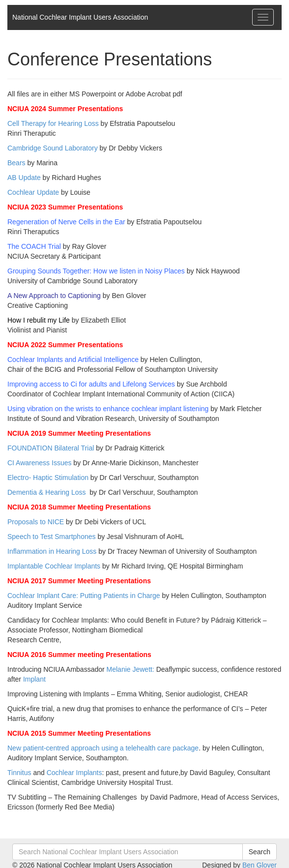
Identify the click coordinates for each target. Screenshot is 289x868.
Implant (34, 679)
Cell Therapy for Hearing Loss (53, 123)
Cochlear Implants (74, 773)
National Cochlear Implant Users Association (80, 17)
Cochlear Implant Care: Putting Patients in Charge (84, 596)
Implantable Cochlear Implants (54, 566)
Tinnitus (19, 773)
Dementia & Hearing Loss (47, 492)
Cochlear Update (33, 192)
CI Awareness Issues (39, 463)
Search (260, 852)
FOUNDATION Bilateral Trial (52, 448)
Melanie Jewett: (130, 669)
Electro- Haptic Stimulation (48, 478)
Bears (16, 163)
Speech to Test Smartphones (52, 537)
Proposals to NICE (36, 522)
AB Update (24, 178)
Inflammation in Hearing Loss (52, 551)
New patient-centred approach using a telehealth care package (103, 748)
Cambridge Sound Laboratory (53, 148)
